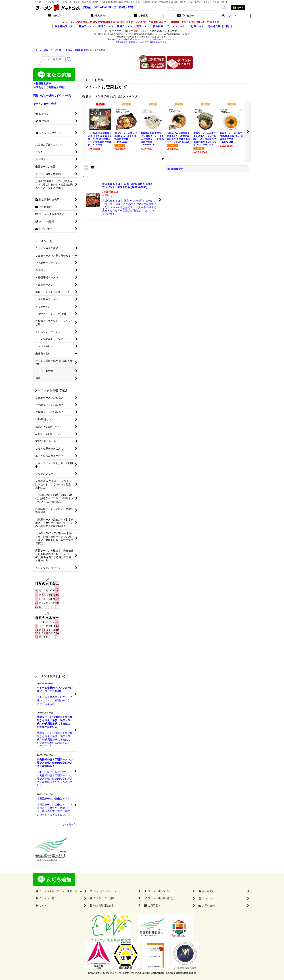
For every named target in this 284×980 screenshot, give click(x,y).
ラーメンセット (176, 26)
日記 (227, 26)
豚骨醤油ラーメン (65, 26)
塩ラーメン (143, 26)
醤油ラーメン (86, 26)
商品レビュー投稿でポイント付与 (52, 95)
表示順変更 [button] (176, 169)
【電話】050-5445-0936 (97, 7)
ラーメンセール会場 (45, 104)
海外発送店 (214, 26)
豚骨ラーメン (125, 26)
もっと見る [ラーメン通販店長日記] (69, 825)
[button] (84, 131)
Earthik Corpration (153, 973)
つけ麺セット (196, 26)
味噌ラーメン (106, 26)
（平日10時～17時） (124, 7)
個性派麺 (158, 26)
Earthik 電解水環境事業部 (181, 973)
